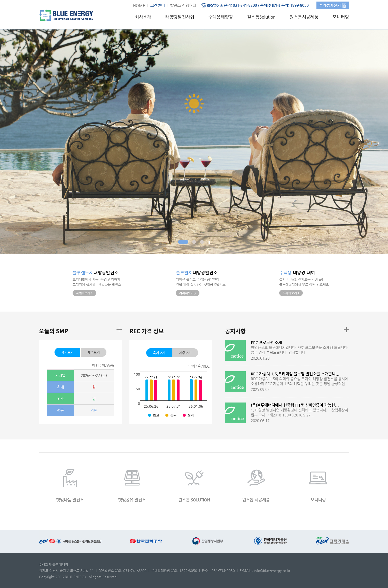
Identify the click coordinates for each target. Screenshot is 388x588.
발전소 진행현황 (183, 5)
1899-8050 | (190, 571)
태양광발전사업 (180, 17)
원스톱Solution (261, 17)
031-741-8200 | (137, 571)
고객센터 (158, 5)
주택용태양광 (221, 17)
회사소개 (143, 17)
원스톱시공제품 (304, 17)
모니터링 (341, 17)
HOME (139, 5)
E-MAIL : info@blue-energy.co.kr (265, 571)
